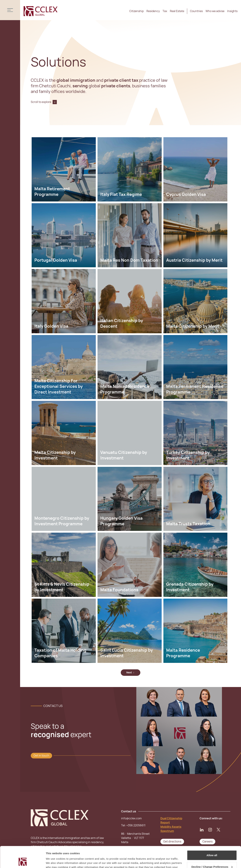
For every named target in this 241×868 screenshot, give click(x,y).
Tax (165, 11)
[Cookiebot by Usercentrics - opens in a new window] (23, 861)
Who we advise (215, 11)
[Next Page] (131, 673)
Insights (232, 11)
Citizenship (136, 11)
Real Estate (177, 11)
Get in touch (41, 756)
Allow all (212, 835)
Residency (153, 11)
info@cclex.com (131, 818)
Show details (54, 861)
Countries (196, 11)
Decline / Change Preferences (212, 847)
